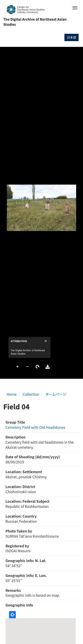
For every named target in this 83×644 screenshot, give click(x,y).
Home (12, 394)
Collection (31, 394)
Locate (12, 615)
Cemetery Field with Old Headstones (35, 427)
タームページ (56, 394)
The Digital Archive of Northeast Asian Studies (35, 22)
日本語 (71, 37)
